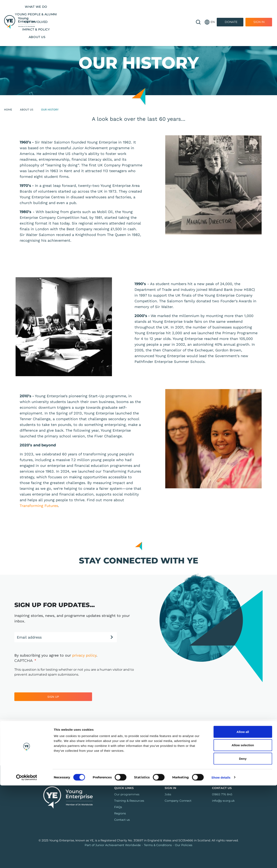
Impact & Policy (165, 7)
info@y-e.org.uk (223, 801)
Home (8, 110)
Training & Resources (129, 801)
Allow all (243, 814)
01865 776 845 (222, 794)
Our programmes (127, 794)
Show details (221, 860)
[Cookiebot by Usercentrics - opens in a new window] (27, 860)
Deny (243, 841)
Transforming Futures (39, 506)
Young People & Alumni (96, 7)
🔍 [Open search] (198, 11)
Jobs (168, 794)
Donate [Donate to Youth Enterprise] (231, 11)
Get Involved (134, 7)
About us (114, 14)
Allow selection (243, 828)
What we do (58, 7)
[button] (210, 11)
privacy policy (84, 655)
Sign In (259, 11)
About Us (27, 110)
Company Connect (178, 801)
